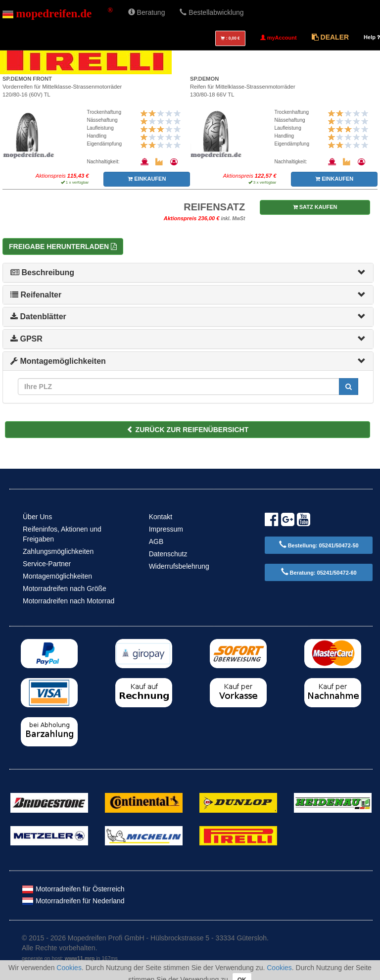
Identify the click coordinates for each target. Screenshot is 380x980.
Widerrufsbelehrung (179, 566)
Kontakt (161, 517)
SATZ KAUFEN (315, 207)
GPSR (26, 339)
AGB (156, 541)
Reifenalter (36, 295)
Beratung (147, 12)
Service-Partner (47, 564)
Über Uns (37, 517)
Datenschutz (168, 554)
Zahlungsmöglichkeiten (58, 551)
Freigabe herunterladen (63, 246)
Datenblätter (38, 317)
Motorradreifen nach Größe (65, 588)
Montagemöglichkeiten (58, 361)
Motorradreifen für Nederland (73, 901)
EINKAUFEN (147, 179)
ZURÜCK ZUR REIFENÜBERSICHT (188, 430)
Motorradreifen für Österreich (73, 889)
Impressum (166, 529)
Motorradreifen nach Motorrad (69, 601)
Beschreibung (42, 272)
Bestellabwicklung (212, 12)
